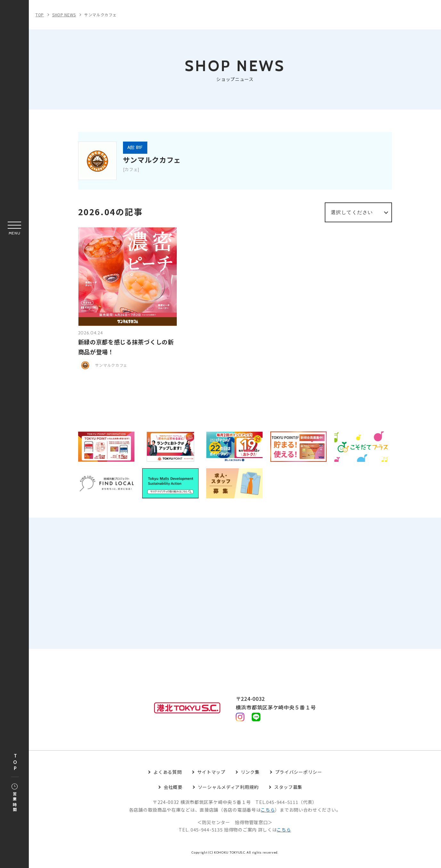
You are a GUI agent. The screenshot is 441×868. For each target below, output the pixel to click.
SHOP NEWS (64, 15)
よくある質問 (167, 778)
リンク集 (250, 778)
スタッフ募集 (288, 793)
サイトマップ (211, 778)
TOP (15, 762)
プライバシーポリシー (299, 778)
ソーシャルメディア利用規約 (228, 793)
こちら (268, 816)
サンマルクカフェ (101, 15)
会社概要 (173, 793)
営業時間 (15, 798)
